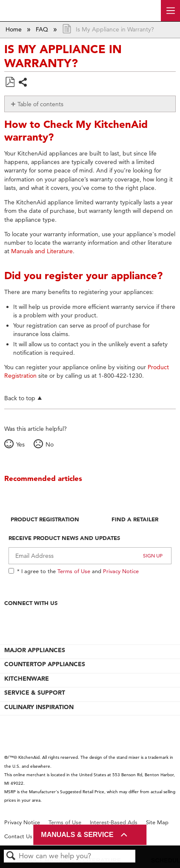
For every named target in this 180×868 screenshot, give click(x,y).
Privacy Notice (121, 571)
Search (11, 856)
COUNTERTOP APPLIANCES (45, 664)
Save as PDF (10, 82)
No (50, 444)
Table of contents (40, 104)
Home (14, 29)
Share (23, 83)
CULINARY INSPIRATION (39, 707)
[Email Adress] (90, 556)
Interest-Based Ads (114, 822)
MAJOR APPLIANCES (35, 650)
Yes (20, 444)
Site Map (157, 822)
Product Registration (45, 519)
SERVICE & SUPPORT (35, 693)
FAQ (43, 29)
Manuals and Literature (42, 251)
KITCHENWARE (27, 679)
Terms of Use (74, 571)
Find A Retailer (135, 519)
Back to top (20, 398)
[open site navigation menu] (170, 11)
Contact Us (18, 836)
